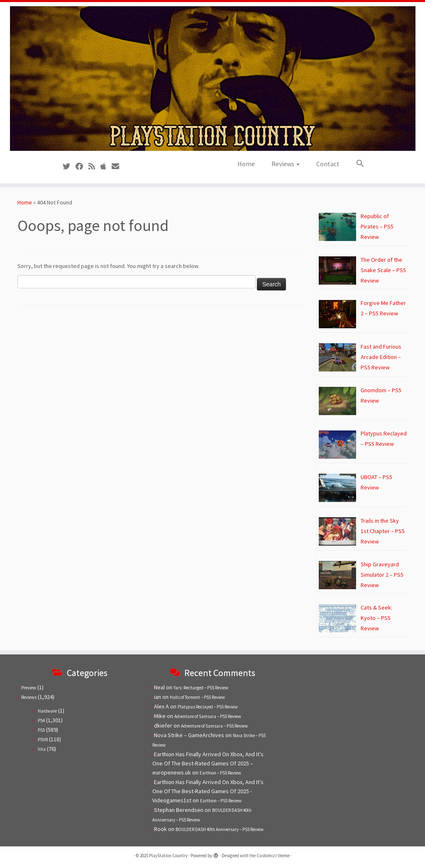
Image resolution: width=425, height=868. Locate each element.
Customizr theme (273, 856)
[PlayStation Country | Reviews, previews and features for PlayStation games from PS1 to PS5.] (212, 79)
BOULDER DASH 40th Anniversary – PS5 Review (220, 829)
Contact (328, 164)
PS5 (41, 730)
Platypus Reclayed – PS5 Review (208, 707)
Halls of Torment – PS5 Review (197, 697)
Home (246, 164)
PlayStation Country (168, 856)
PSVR (43, 740)
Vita (42, 749)
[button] (356, 164)
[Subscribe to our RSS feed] (94, 166)
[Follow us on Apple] (106, 166)
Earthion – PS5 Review (220, 773)
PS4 (41, 720)
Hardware (47, 711)
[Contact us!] (118, 166)
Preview (29, 688)
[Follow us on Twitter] (69, 166)
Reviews (286, 164)
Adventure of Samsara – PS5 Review (208, 716)
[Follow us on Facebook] (82, 166)
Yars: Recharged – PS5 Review (201, 688)
